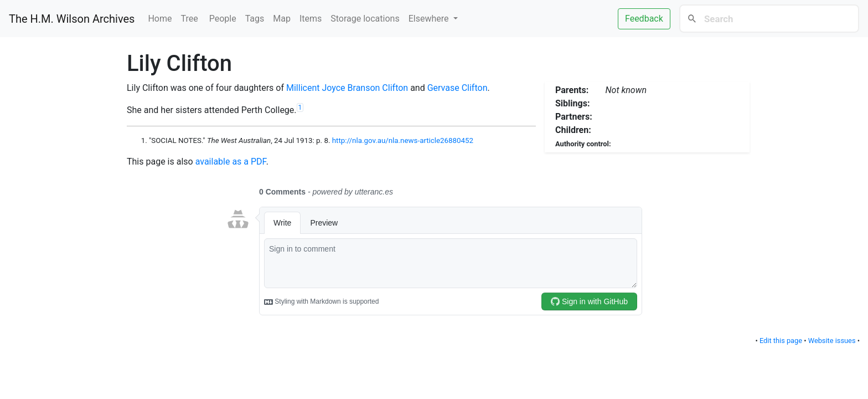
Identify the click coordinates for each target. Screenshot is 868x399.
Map (282, 19)
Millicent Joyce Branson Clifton (347, 88)
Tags (255, 19)
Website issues (832, 341)
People (223, 19)
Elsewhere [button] (430, 19)
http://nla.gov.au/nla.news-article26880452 (403, 140)
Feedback (644, 19)
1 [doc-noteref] (300, 108)
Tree (191, 19)
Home (160, 19)
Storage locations (365, 19)
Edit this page (781, 341)
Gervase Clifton (458, 88)
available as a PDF (231, 162)
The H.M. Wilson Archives (72, 19)
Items (311, 19)
